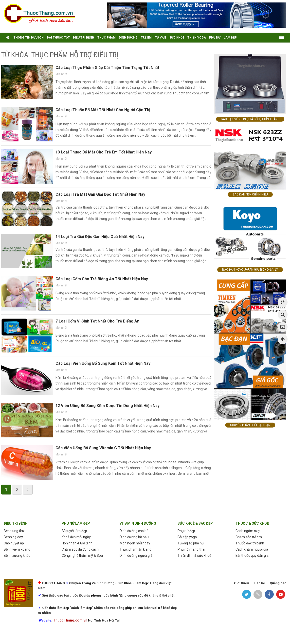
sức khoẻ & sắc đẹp (195, 523)
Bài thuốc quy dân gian (253, 556)
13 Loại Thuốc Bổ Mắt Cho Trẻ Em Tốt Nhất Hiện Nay (104, 152)
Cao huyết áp (14, 543)
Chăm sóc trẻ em (249, 537)
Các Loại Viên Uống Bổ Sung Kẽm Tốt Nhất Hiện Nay (103, 363)
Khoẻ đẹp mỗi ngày (76, 537)
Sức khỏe (177, 38)
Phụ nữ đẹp (186, 531)
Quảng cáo (278, 583)
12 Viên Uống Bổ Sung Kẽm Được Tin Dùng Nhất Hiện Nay (108, 406)
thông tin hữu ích (29, 38)
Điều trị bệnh (16, 523)
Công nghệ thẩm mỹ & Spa (82, 556)
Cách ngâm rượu (248, 531)
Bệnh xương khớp (17, 556)
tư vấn (160, 38)
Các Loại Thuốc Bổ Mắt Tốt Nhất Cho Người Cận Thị (103, 110)
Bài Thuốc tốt (58, 38)
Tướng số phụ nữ (191, 543)
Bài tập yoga (187, 537)
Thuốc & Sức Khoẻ (252, 523)
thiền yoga (197, 38)
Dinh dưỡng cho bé (134, 531)
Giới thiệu (241, 583)
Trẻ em (146, 38)
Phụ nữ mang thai (191, 549)
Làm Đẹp (230, 38)
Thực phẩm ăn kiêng (136, 549)
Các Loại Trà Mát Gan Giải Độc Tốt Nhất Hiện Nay (100, 194)
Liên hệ (259, 583)
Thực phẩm (107, 38)
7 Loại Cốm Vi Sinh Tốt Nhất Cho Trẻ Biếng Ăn (97, 321)
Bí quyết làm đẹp (74, 531)
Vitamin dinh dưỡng (138, 523)
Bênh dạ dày (13, 537)
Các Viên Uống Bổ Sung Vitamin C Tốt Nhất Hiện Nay (103, 448)
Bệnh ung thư (14, 531)
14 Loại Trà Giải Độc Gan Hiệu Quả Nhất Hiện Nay (100, 237)
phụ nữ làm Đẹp (76, 523)
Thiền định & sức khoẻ (194, 556)
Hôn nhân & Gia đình (77, 543)
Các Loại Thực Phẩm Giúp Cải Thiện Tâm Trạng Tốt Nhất (107, 68)
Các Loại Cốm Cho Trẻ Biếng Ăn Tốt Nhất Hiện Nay (102, 279)
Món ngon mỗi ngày (135, 543)
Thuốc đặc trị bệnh (250, 543)
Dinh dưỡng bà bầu (134, 537)
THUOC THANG (53, 583)
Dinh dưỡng (128, 38)
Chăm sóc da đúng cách (80, 549)
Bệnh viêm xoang (17, 549)
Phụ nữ (215, 38)
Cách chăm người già (252, 549)
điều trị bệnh (84, 38)
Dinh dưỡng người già (136, 556)
